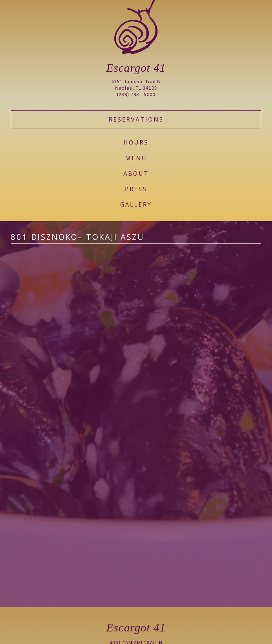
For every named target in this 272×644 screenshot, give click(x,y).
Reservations (136, 119)
